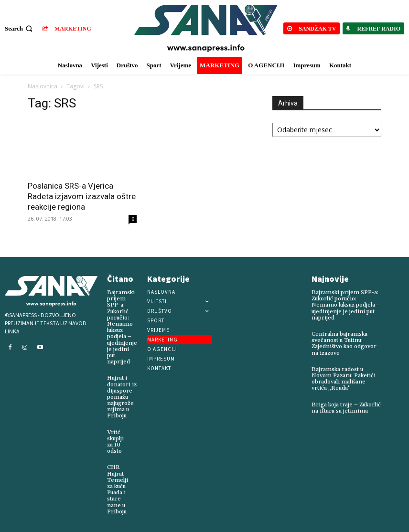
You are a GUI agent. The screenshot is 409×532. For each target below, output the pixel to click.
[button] (20, 28)
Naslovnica (43, 86)
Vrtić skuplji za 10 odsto (115, 442)
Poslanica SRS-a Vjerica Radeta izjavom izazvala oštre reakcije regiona (82, 196)
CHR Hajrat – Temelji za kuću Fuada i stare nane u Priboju (118, 489)
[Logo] (206, 28)
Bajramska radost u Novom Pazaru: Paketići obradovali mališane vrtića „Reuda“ (344, 379)
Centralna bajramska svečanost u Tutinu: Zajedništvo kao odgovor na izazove (344, 344)
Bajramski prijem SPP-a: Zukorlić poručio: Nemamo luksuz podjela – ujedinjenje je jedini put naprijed (122, 327)
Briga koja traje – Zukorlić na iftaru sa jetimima (346, 408)
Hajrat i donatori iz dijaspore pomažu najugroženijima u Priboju (122, 397)
